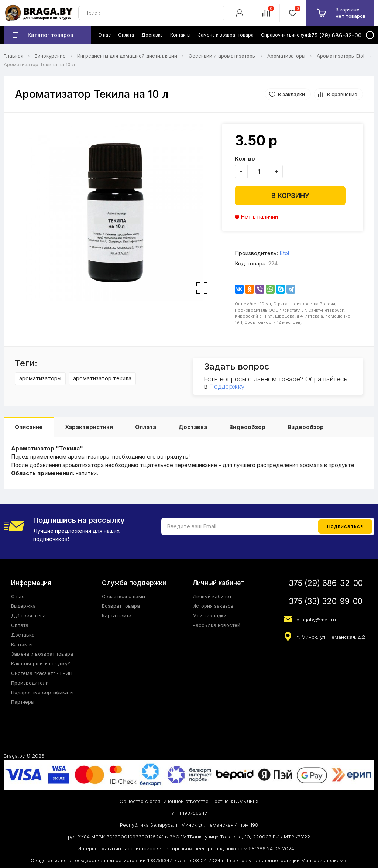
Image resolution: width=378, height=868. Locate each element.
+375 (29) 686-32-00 (323, 583)
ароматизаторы (40, 378)
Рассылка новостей (217, 625)
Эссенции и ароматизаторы (222, 56)
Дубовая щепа (28, 615)
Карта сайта (117, 615)
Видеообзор (247, 427)
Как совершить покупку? (41, 663)
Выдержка (23, 606)
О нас (18, 596)
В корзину (290, 195)
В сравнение (342, 94)
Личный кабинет (212, 596)
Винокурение (50, 56)
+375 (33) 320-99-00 (323, 601)
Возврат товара (121, 606)
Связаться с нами (123, 596)
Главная (13, 56)
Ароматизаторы (286, 56)
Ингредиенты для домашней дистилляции (127, 56)
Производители (30, 683)
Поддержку (227, 387)
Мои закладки (210, 615)
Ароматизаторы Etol (341, 56)
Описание (29, 427)
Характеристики (89, 427)
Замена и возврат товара (42, 654)
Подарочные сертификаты (42, 692)
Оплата (146, 427)
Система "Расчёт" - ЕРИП (42, 673)
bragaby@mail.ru (316, 620)
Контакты (22, 644)
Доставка (193, 427)
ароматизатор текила (102, 378)
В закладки (291, 94)
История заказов (213, 606)
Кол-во (245, 159)
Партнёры (23, 702)
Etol (284, 253)
